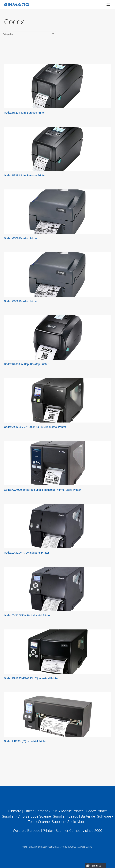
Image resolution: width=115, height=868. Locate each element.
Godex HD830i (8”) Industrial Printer (25, 741)
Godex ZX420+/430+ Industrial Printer (27, 553)
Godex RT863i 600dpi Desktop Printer (26, 364)
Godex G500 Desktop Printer (21, 238)
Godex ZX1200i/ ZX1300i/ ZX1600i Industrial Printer (35, 427)
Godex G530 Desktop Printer (21, 301)
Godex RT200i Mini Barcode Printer (25, 113)
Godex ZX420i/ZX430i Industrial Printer (27, 615)
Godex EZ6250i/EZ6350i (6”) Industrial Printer (31, 678)
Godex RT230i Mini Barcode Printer (25, 175)
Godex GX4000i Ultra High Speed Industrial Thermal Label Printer (42, 490)
